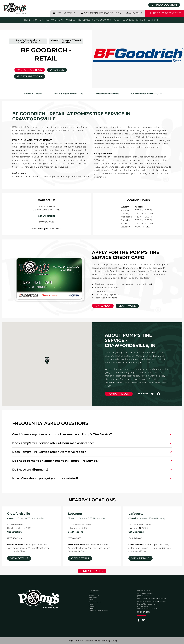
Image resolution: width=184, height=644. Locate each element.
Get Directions (28, 76)
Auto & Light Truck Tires (69, 94)
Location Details (32, 94)
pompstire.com (119, 394)
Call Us (59, 70)
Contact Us (145, 612)
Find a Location (92, 571)
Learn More (127, 306)
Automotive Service (107, 94)
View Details (19, 558)
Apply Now (103, 306)
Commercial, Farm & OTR (146, 94)
